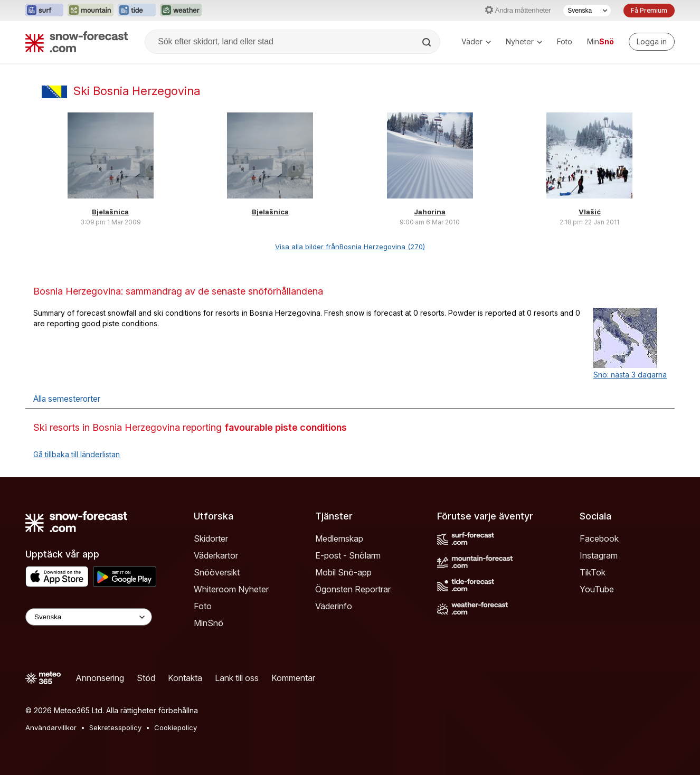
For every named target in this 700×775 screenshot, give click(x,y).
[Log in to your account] (652, 42)
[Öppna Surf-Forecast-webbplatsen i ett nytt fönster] (44, 11)
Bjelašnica (110, 212)
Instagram (599, 555)
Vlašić (590, 212)
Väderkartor (216, 555)
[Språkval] (587, 11)
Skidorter (211, 538)
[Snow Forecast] (77, 42)
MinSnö (209, 623)
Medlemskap (339, 538)
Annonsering (100, 678)
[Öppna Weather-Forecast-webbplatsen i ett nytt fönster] (181, 11)
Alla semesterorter (67, 399)
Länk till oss (237, 678)
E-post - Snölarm (348, 555)
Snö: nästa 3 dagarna (630, 375)
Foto (565, 41)
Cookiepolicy (176, 727)
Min (600, 41)
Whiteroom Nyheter (231, 589)
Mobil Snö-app (343, 572)
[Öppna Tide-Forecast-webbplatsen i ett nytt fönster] (137, 11)
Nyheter (524, 41)
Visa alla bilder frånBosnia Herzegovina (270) (350, 247)
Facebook (599, 538)
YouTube (597, 589)
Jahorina (430, 212)
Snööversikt (217, 572)
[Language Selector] (89, 617)
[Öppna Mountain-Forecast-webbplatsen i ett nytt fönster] (91, 11)
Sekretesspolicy (115, 727)
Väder (476, 41)
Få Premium (649, 10)
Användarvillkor (51, 727)
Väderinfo (334, 606)
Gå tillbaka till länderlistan (77, 454)
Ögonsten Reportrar (353, 589)
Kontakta (185, 678)
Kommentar (293, 678)
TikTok (593, 572)
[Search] (428, 42)
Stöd (146, 678)
